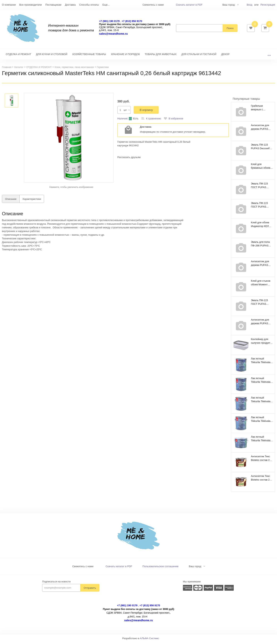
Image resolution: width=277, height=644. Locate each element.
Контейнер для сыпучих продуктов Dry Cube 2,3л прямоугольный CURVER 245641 (262, 343)
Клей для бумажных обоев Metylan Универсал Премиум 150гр (262, 168)
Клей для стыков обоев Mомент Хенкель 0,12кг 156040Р (261, 285)
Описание (11, 201)
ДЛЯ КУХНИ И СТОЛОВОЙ (52, 56)
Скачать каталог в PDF (189, 5)
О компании (9, 5)
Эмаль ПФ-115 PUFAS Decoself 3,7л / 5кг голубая (261, 148)
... (269, 56)
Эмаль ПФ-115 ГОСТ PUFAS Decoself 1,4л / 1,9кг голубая (259, 304)
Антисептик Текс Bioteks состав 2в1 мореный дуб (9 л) (262, 460)
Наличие (122, 120)
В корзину (146, 112)
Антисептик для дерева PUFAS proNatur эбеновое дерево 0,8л (262, 265)
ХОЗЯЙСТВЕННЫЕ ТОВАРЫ (89, 56)
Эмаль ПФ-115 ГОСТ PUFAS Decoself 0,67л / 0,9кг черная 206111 (260, 207)
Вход (249, 5)
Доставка (70, 5)
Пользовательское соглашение (161, 568)
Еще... (106, 5)
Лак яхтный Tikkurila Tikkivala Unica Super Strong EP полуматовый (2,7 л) (262, 421)
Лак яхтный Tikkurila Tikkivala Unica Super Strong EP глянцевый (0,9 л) (262, 382)
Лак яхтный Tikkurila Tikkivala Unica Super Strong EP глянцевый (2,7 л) (262, 401)
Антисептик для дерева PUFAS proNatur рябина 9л (260, 323)
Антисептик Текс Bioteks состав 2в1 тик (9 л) (262, 480)
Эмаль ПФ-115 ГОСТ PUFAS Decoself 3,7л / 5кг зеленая (261, 187)
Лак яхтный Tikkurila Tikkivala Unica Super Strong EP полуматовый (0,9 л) (262, 362)
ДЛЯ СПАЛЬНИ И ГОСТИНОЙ (199, 56)
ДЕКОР (225, 56)
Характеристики (32, 201)
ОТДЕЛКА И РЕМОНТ (18, 56)
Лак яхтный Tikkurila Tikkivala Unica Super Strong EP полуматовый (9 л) (262, 440)
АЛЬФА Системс (149, 640)
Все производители (30, 5)
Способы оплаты (89, 5)
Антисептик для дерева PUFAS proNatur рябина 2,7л (260, 129)
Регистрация (268, 5)
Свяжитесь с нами (83, 568)
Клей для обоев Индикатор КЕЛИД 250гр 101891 (262, 226)
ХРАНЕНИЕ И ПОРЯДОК (125, 56)
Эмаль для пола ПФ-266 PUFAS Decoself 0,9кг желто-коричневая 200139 (261, 246)
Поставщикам (53, 5)
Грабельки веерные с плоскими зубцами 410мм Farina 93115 (262, 110)
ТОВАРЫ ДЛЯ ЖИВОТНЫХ (161, 56)
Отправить (90, 590)
